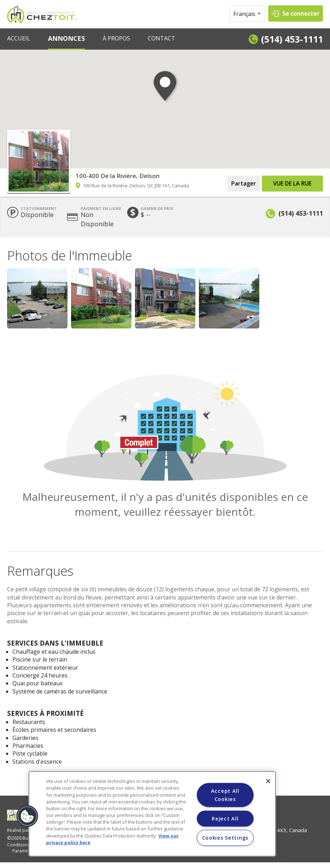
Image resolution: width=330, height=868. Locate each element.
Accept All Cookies (225, 795)
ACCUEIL (19, 38)
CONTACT (161, 38)
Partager (244, 183)
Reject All (225, 819)
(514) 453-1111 (292, 39)
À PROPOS (116, 38)
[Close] (268, 781)
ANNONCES (66, 38)
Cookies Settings (225, 838)
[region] (152, 814)
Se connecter (301, 13)
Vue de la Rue (292, 183)
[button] (165, 93)
